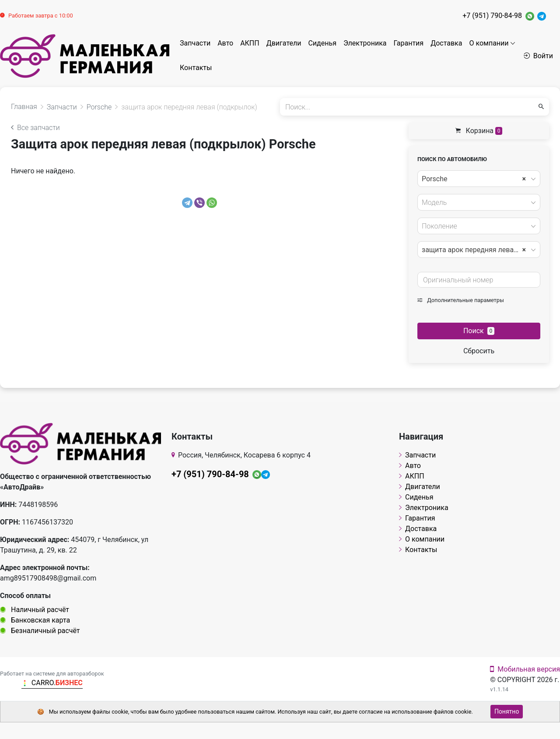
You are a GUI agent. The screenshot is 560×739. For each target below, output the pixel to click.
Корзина (479, 131)
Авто (225, 43)
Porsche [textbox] (474, 179)
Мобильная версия (525, 669)
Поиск (479, 331)
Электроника (365, 43)
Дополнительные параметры (461, 300)
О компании (489, 43)
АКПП (250, 43)
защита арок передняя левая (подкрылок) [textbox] (478, 250)
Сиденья (322, 43)
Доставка (446, 43)
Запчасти (195, 43)
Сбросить (479, 351)
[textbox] (476, 203)
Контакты (196, 68)
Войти (538, 56)
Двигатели (284, 43)
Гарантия (409, 43)
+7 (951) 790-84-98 (492, 16)
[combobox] (479, 179)
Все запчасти (35, 128)
